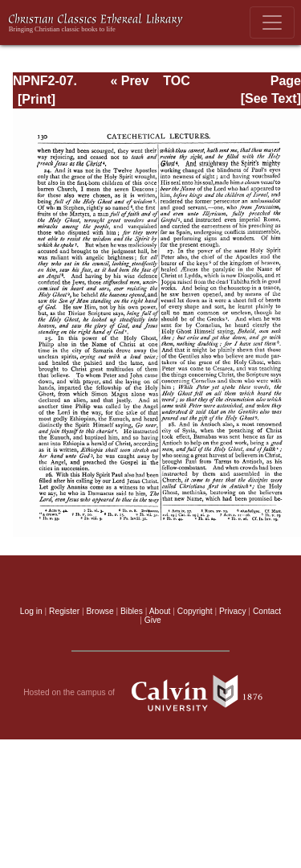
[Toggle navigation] (272, 23)
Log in (31, 611)
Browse (100, 611)
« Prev (129, 81)
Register (64, 611)
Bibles (132, 611)
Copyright (195, 611)
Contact (267, 611)
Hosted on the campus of (150, 693)
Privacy (233, 611)
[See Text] (271, 98)
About (160, 611)
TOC (176, 81)
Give (153, 620)
